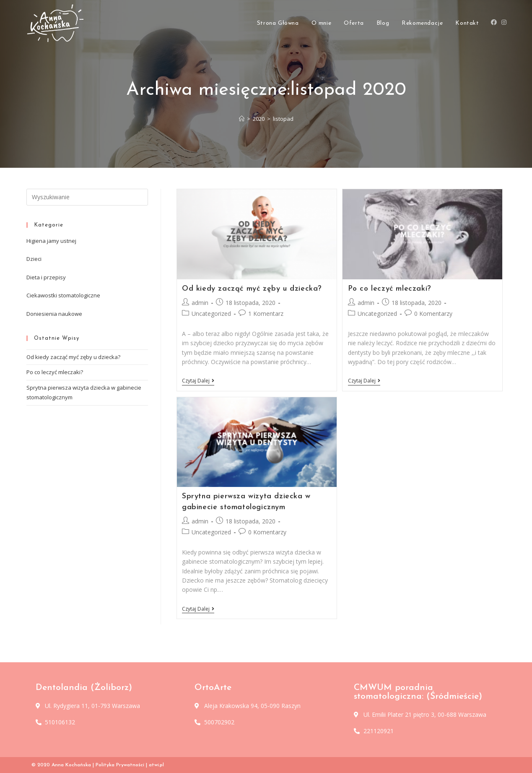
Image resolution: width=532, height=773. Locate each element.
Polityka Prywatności (120, 765)
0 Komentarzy (433, 314)
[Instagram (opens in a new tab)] (504, 25)
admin (200, 303)
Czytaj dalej (198, 381)
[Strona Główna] (242, 119)
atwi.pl (156, 765)
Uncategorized (211, 314)
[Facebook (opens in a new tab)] (494, 25)
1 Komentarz (266, 314)
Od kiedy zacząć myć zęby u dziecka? (252, 289)
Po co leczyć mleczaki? (390, 289)
